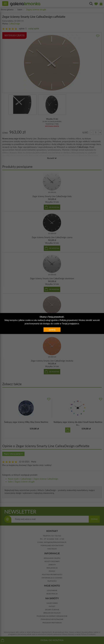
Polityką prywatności (69, 320)
